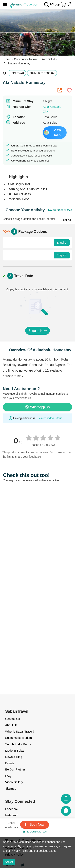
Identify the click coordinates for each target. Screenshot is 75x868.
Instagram (12, 815)
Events (10, 763)
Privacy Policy (19, 851)
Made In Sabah (15, 751)
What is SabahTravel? (20, 731)
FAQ (8, 776)
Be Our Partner (15, 769)
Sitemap (11, 788)
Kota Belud (48, 59)
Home (7, 59)
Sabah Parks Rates (18, 744)
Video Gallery (14, 782)
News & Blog (14, 757)
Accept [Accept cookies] (9, 862)
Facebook (12, 809)
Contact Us (12, 719)
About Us (11, 725)
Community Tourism (26, 59)
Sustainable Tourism (18, 738)
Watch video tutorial (51, 418)
